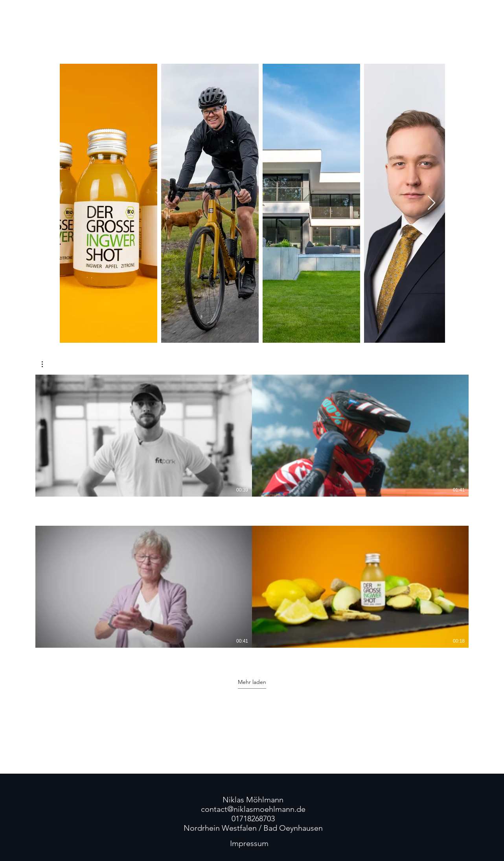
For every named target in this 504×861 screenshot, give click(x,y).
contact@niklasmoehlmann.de (253, 809)
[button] (46, 364)
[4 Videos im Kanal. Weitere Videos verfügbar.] (252, 516)
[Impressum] (249, 843)
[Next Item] (431, 203)
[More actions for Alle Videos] (46, 364)
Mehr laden (252, 682)
